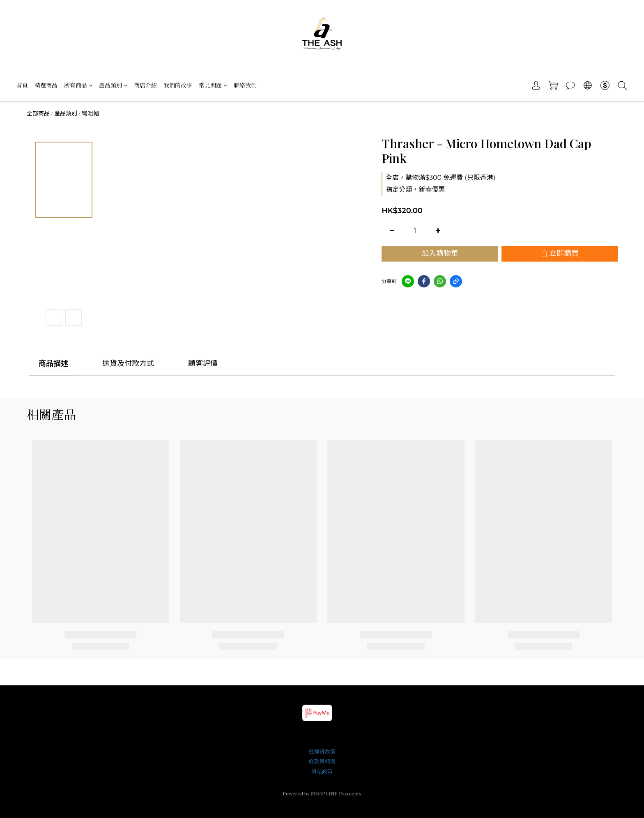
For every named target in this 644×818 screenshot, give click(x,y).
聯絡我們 (245, 85)
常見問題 (213, 85)
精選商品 (46, 85)
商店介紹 (145, 85)
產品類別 (113, 85)
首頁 (22, 85)
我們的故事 (178, 85)
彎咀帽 (90, 113)
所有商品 (78, 85)
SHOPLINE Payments (336, 793)
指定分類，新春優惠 (415, 190)
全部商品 (38, 113)
